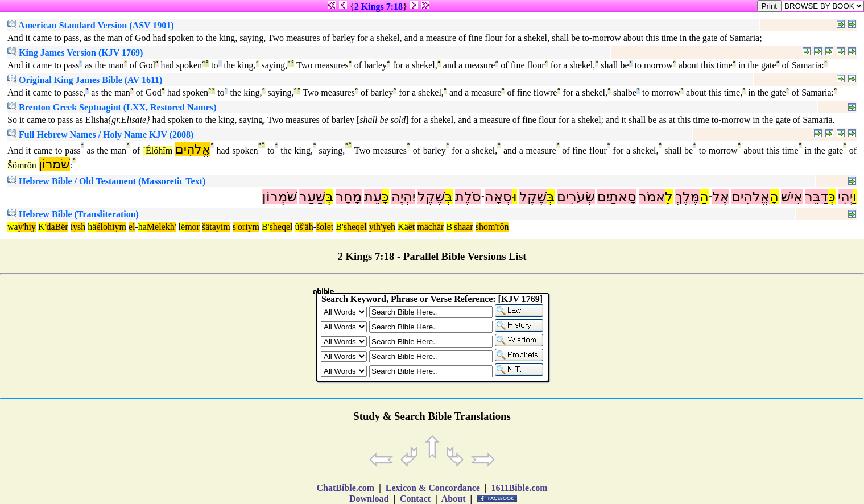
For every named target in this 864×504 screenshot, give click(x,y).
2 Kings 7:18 (379, 7)
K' (42, 227)
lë (182, 227)
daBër (57, 227)
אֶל (721, 197)
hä (92, 227)
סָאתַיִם (617, 197)
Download (369, 499)
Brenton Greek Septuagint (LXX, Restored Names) (112, 107)
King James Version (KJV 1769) (75, 53)
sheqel (281, 227)
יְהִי (845, 197)
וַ (855, 197)
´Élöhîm (158, 150)
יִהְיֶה (403, 197)
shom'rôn (492, 227)
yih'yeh (382, 227)
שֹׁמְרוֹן (280, 197)
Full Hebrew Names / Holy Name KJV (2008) (100, 135)
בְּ (551, 197)
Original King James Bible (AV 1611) (85, 80)
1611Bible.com (519, 488)
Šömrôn (22, 165)
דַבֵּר (817, 197)
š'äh (306, 227)
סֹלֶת (468, 197)
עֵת (373, 197)
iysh (78, 227)
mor (192, 227)
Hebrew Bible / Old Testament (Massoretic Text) (106, 181)
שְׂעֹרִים (576, 197)
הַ (704, 197)
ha (142, 227)
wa (13, 227)
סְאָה (498, 197)
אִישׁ (792, 197)
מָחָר (349, 197)
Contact (415, 499)
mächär (430, 227)
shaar (464, 227)
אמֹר (652, 197)
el (132, 227)
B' (266, 227)
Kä (403, 227)
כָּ (385, 197)
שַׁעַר (312, 197)
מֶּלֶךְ (687, 197)
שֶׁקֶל (533, 197)
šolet (325, 227)
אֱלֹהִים (193, 149)
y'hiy (27, 227)
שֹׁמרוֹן (54, 164)
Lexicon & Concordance (433, 488)
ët (412, 227)
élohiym (111, 227)
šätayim (216, 227)
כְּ (832, 197)
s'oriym (246, 227)
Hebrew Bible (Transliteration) (73, 214)
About (454, 499)
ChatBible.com (345, 488)
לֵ (669, 197)
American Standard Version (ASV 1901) (91, 25)
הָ (774, 197)
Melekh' (162, 227)
